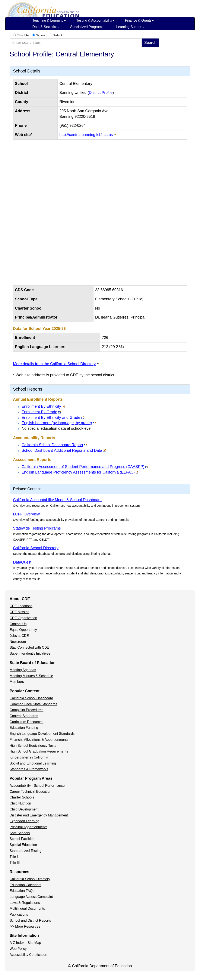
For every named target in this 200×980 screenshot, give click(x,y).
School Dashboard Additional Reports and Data (62, 450)
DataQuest (22, 562)
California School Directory (36, 548)
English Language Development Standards (42, 734)
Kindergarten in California (29, 757)
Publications (19, 914)
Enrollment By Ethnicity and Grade (51, 418)
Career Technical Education (30, 792)
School (41, 35)
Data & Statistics (46, 27)
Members (17, 682)
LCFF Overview (26, 514)
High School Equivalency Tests (33, 746)
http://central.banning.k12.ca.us (86, 135)
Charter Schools (22, 797)
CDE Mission (19, 612)
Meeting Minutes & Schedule (31, 676)
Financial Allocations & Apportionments (39, 740)
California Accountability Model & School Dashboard (57, 500)
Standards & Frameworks (29, 769)
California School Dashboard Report (52, 445)
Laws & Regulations (25, 903)
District (57, 35)
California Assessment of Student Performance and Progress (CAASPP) (83, 467)
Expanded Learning (24, 821)
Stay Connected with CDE (29, 647)
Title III (15, 863)
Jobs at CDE (19, 636)
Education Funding (24, 728)
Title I (14, 857)
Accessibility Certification (28, 955)
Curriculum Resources (26, 722)
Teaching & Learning (49, 20)
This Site (23, 35)
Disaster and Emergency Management (39, 815)
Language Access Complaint (31, 897)
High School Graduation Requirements (39, 751)
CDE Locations (21, 606)
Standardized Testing (26, 851)
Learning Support (131, 27)
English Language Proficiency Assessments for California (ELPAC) (78, 472)
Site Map (34, 943)
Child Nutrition (20, 803)
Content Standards (24, 716)
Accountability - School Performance (37, 786)
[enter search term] (76, 43)
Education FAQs (22, 891)
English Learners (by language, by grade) (57, 423)
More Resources (28, 926)
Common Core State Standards (33, 704)
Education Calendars (26, 885)
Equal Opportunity (23, 630)
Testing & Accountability (95, 20)
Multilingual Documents (27, 908)
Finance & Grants (139, 20)
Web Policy (18, 949)
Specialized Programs (88, 27)
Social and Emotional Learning (33, 763)
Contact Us (18, 624)
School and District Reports (30, 920)
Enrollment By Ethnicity (41, 406)
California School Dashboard (31, 698)
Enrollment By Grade (39, 412)
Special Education (23, 845)
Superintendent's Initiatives (30, 653)
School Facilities (22, 839)
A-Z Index (17, 943)
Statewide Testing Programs (37, 528)
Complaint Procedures (26, 710)
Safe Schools (20, 833)
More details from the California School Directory (54, 364)
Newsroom (18, 642)
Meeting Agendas (23, 670)
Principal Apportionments (28, 827)
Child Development (24, 809)
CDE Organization (23, 618)
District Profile (101, 93)
